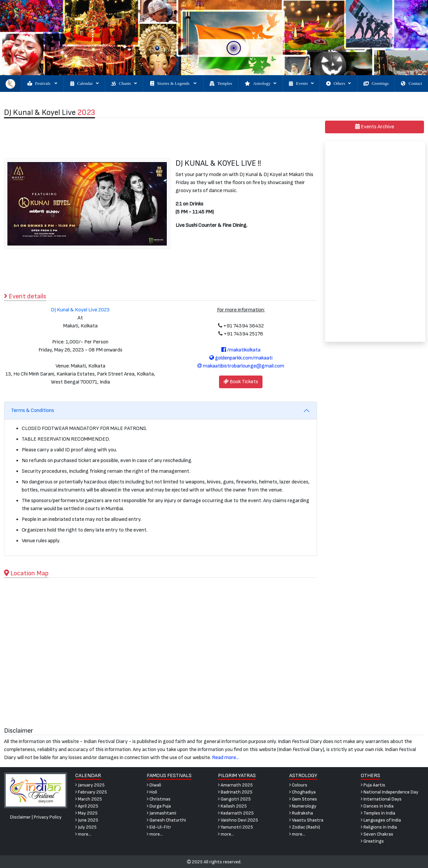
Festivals (42, 84)
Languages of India (381, 820)
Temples (221, 84)
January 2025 (90, 785)
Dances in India (377, 806)
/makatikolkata (241, 350)
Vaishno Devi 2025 (238, 820)
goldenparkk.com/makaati (241, 358)
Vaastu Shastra (306, 820)
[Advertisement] (161, 138)
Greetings (376, 84)
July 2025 (86, 827)
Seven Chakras (377, 834)
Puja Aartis (373, 785)
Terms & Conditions (33, 410)
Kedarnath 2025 (236, 813)
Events (301, 84)
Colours (298, 785)
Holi (152, 792)
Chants (124, 84)
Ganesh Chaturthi (166, 820)
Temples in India (378, 813)
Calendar (84, 84)
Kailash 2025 (232, 806)
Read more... (226, 758)
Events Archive (375, 127)
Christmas (159, 799)
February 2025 (91, 792)
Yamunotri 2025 (236, 827)
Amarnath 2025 (235, 785)
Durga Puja (159, 806)
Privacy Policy (48, 817)
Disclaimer (20, 817)
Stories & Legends (173, 84)
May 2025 (86, 813)
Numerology (303, 806)
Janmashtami (162, 813)
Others (339, 84)
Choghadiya (302, 792)
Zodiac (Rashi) (305, 827)
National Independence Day (390, 792)
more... (83, 834)
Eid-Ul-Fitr (159, 827)
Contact (411, 84)
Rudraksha (301, 813)
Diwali (154, 785)
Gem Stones (303, 799)
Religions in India (379, 827)
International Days (381, 799)
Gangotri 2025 (234, 799)
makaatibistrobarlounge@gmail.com (241, 366)
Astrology (260, 84)
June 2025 (87, 820)
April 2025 (87, 806)
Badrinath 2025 (235, 792)
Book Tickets (241, 382)
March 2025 (89, 799)
